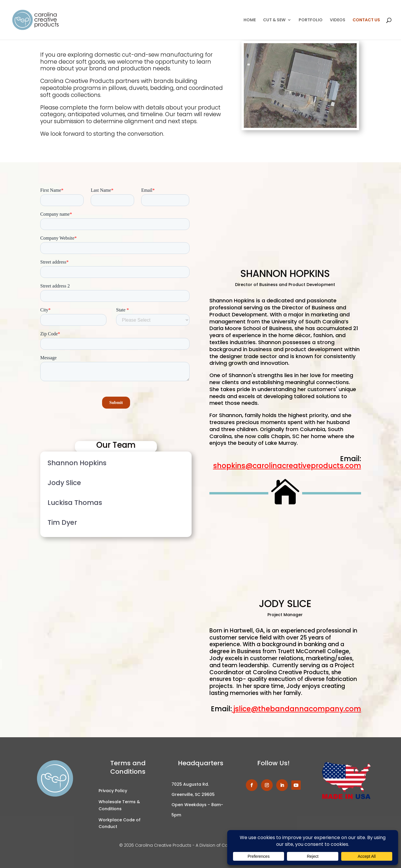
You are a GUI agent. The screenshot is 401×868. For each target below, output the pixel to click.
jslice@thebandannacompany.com (297, 709)
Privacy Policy (113, 791)
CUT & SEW (274, 20)
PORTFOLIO (311, 20)
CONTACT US (366, 20)
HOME (250, 20)
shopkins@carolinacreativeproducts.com (287, 466)
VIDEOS (338, 20)
